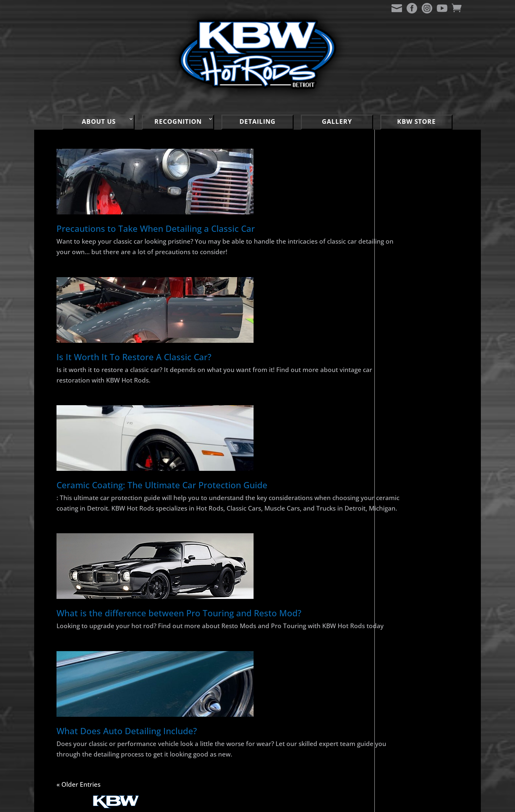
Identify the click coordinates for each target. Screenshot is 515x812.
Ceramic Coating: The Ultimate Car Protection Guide (162, 483)
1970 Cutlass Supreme (415, 384)
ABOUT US (99, 121)
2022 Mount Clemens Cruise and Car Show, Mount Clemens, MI (414, 506)
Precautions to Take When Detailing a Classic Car (156, 229)
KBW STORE (416, 121)
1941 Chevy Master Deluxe (421, 314)
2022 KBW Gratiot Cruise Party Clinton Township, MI (419, 473)
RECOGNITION (178, 121)
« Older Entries (77, 800)
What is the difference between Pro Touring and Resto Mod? (179, 620)
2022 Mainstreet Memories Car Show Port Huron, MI (419, 439)
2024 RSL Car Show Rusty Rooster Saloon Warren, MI (419, 360)
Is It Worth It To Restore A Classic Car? (134, 356)
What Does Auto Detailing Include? (127, 747)
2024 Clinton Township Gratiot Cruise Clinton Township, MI (416, 406)
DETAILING (257, 121)
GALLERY (337, 121)
